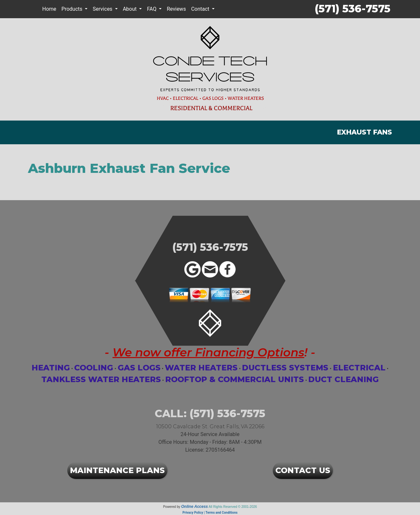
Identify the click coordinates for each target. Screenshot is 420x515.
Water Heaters (201, 368)
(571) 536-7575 (353, 9)
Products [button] (72, 9)
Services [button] (103, 9)
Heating (51, 368)
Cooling (94, 368)
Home (49, 9)
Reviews (176, 9)
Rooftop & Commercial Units (235, 379)
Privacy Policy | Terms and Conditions (210, 513)
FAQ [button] (152, 9)
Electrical (359, 368)
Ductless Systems (285, 368)
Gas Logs (139, 368)
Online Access (194, 507)
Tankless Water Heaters (101, 379)
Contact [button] (201, 9)
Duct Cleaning (343, 379)
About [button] (131, 9)
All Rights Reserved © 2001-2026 (233, 507)
